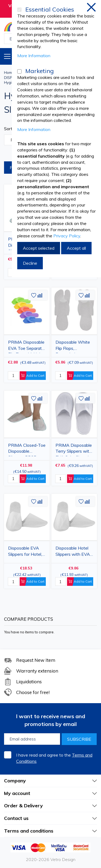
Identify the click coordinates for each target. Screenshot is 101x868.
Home (9, 72)
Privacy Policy (67, 236)
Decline (30, 263)
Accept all (76, 248)
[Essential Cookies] (19, 10)
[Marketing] (19, 71)
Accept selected (39, 248)
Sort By (11, 129)
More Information (34, 56)
